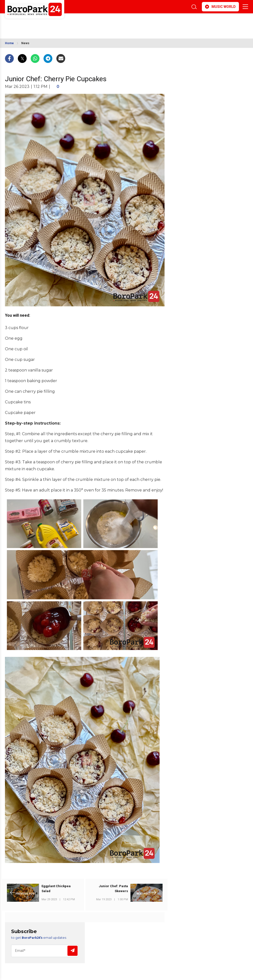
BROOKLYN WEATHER (49, 23)
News (25, 43)
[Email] (45, 951)
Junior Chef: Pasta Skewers (113, 889)
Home (9, 43)
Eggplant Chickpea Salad (56, 889)
